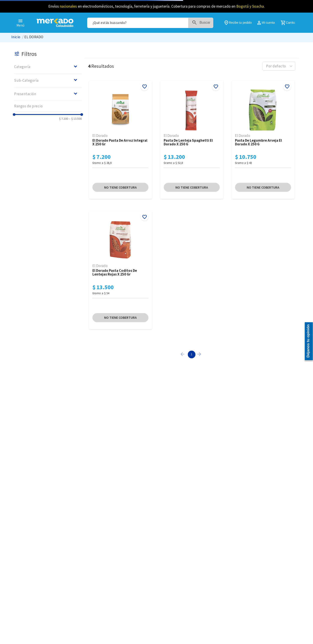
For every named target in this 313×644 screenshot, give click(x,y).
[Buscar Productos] (203, 23)
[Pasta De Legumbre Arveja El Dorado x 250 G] (263, 140)
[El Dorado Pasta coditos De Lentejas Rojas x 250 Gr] (120, 270)
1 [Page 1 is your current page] (192, 354)
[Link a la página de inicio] (16, 37)
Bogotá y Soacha (250, 6)
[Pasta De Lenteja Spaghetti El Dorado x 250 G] (192, 140)
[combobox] (150, 23)
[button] (48, 67)
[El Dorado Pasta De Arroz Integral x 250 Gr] (120, 140)
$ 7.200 (64, 119)
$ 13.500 (75, 119)
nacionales (68, 6)
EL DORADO (34, 37)
